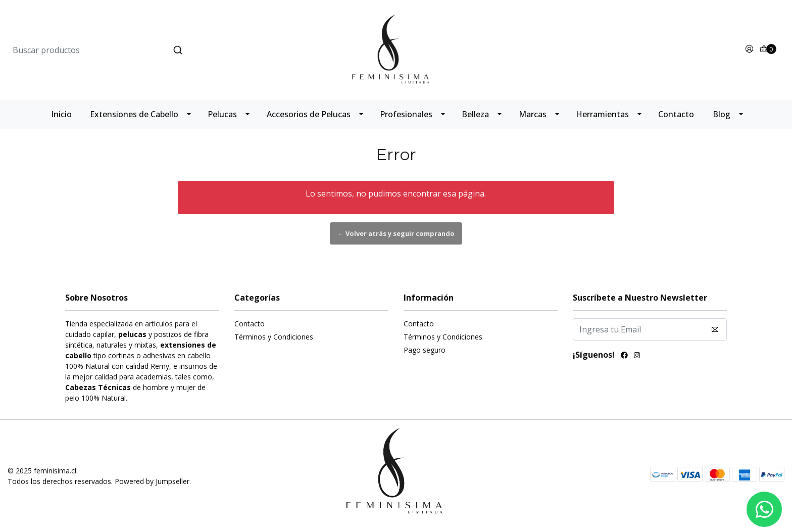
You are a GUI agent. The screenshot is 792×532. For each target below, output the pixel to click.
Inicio (61, 114)
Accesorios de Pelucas (309, 114)
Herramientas (602, 114)
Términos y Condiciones (274, 337)
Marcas (533, 114)
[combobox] (137, 50)
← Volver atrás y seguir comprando (396, 233)
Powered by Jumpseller (152, 481)
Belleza (475, 114)
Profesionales (406, 114)
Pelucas (222, 114)
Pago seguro (425, 350)
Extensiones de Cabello (134, 114)
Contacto (676, 114)
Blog (722, 114)
